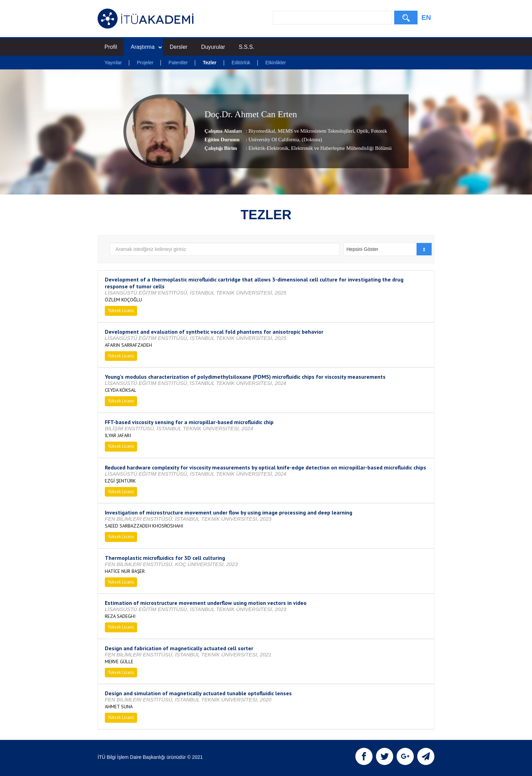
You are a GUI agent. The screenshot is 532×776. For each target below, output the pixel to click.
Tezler (209, 63)
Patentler (178, 63)
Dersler (179, 47)
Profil (111, 47)
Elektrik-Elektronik (269, 148)
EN (426, 18)
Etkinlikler (276, 63)
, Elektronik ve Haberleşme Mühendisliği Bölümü (340, 148)
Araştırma (146, 47)
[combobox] (388, 249)
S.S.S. (247, 47)
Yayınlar (113, 63)
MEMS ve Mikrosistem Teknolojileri (315, 131)
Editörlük (241, 63)
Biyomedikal (262, 131)
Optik (362, 131)
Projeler (145, 63)
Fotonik (378, 131)
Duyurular (213, 47)
